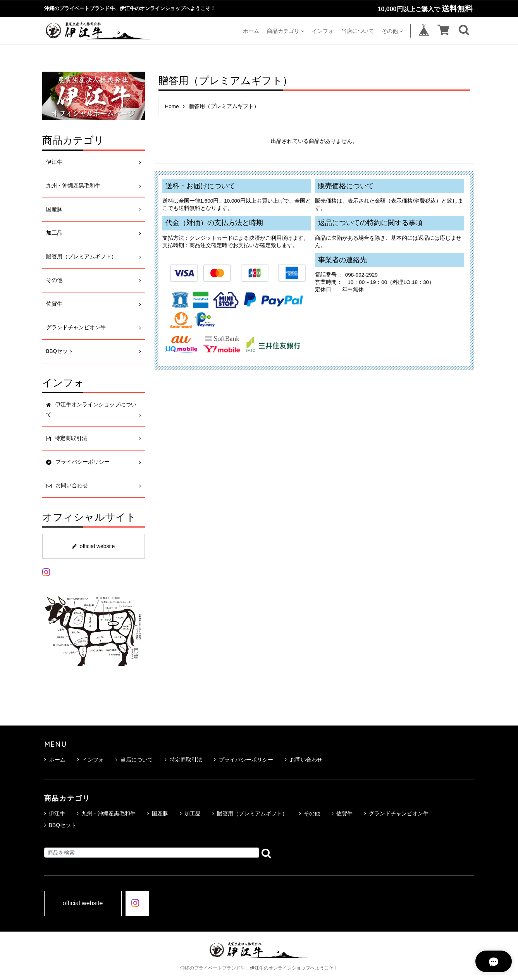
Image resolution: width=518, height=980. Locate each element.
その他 (392, 31)
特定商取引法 (183, 760)
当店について (358, 31)
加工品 (54, 233)
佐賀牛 (54, 304)
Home (172, 106)
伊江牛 (54, 162)
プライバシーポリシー (244, 760)
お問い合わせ (304, 760)
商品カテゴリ (286, 31)
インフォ (323, 31)
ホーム (251, 31)
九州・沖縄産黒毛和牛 (73, 186)
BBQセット (60, 351)
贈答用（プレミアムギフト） (81, 257)
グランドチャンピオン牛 (76, 328)
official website (94, 546)
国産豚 (54, 209)
